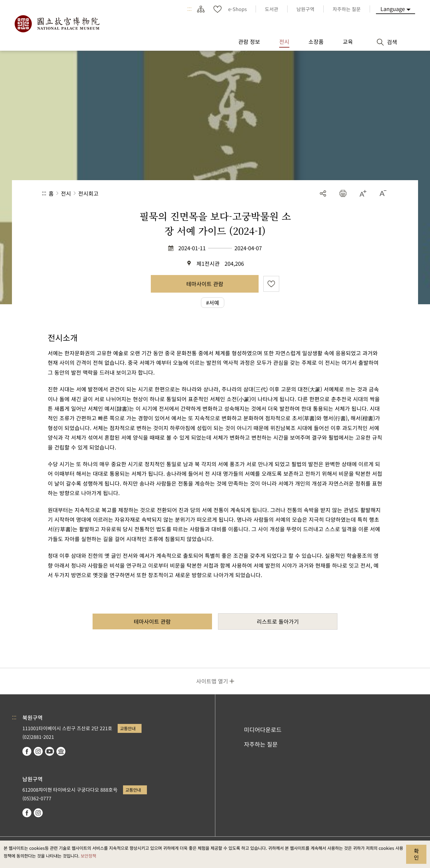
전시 (66, 193)
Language (393, 9)
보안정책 (88, 856)
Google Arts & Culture (61, 751)
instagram (38, 751)
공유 (323, 193)
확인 (416, 854)
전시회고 (88, 193)
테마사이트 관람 (205, 284)
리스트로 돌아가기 (278, 621)
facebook (27, 751)
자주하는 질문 (261, 744)
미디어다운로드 (263, 730)
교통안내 (128, 728)
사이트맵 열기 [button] (212, 681)
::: (189, 9)
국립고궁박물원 (57, 24)
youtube (50, 751)
